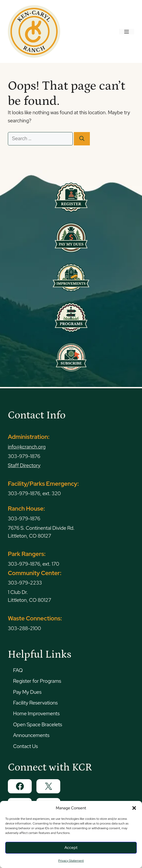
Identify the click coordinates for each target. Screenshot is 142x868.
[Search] (82, 139)
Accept (71, 848)
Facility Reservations (35, 703)
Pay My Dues (27, 692)
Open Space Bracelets (38, 725)
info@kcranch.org (27, 447)
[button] (134, 808)
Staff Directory (24, 465)
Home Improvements (36, 714)
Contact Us (25, 746)
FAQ (18, 670)
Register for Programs (37, 681)
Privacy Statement (71, 861)
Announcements (31, 735)
